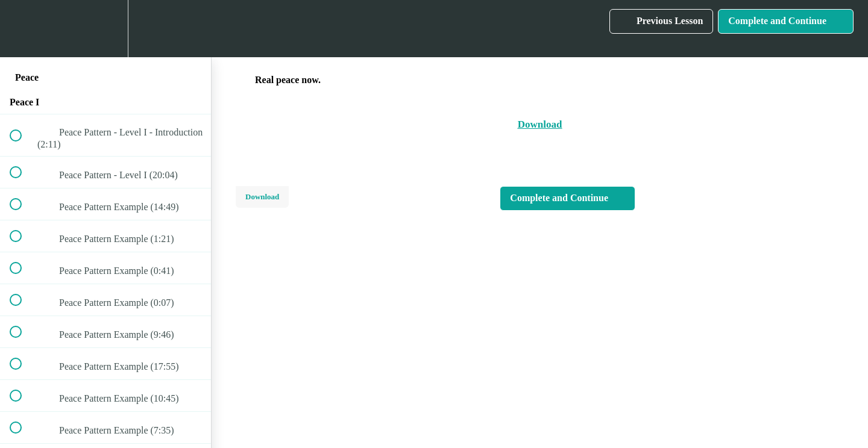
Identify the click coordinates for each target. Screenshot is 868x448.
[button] (22, 29)
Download (262, 197)
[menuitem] (105, 29)
